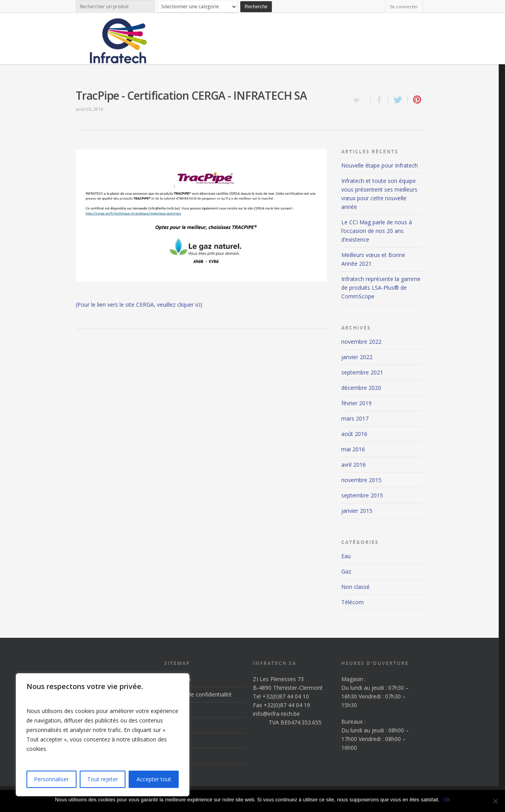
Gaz (346, 571)
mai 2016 (353, 449)
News (171, 740)
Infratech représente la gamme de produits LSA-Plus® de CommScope (381, 288)
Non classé (355, 587)
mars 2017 (355, 418)
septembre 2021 (362, 372)
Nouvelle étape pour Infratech (380, 165)
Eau (346, 556)
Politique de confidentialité (198, 694)
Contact (174, 756)
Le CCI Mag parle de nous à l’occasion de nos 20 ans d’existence (377, 231)
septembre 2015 (362, 495)
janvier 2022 (357, 357)
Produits (175, 725)
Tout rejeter (103, 779)
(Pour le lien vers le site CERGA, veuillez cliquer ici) (139, 304)
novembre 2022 (361, 342)
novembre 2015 (361, 480)
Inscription (177, 679)
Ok (447, 800)
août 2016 (354, 434)
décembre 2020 (361, 388)
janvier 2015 (357, 511)
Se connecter (404, 7)
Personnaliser (51, 779)
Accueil (173, 710)
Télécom (353, 602)
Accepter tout (154, 779)
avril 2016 (353, 465)
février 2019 (356, 403)
